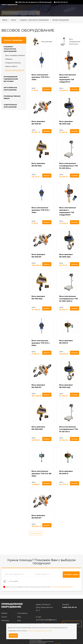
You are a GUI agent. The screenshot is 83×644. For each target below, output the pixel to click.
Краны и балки (11, 66)
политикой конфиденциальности (62, 587)
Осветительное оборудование (10, 106)
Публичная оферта (35, 640)
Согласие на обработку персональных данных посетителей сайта (41, 642)
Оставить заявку (71, 575)
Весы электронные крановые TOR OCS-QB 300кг (41, 474)
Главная (5, 20)
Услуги (4, 617)
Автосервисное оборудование (10, 89)
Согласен (13, 636)
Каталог (14, 20)
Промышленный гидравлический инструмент (11, 79)
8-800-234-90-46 (70, 607)
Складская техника (13, 63)
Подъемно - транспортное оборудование (34, 20)
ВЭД (19, 617)
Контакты (5, 621)
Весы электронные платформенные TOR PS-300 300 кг (68, 166)
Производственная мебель (12, 97)
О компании (22, 613)
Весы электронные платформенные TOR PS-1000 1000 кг (68, 299)
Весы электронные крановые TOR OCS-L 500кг (41, 343)
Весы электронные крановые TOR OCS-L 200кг (41, 77)
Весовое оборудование (61, 20)
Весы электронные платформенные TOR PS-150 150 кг (68, 429)
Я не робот (11, 581)
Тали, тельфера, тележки (15, 55)
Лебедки (9, 59)
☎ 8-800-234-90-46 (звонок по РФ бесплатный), (34, 2)
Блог (19, 621)
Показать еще (36, 533)
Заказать (47, 89)
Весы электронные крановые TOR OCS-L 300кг (41, 210)
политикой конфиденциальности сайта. (40, 631)
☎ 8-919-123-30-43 (61, 2)
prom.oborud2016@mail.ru (46, 620)
